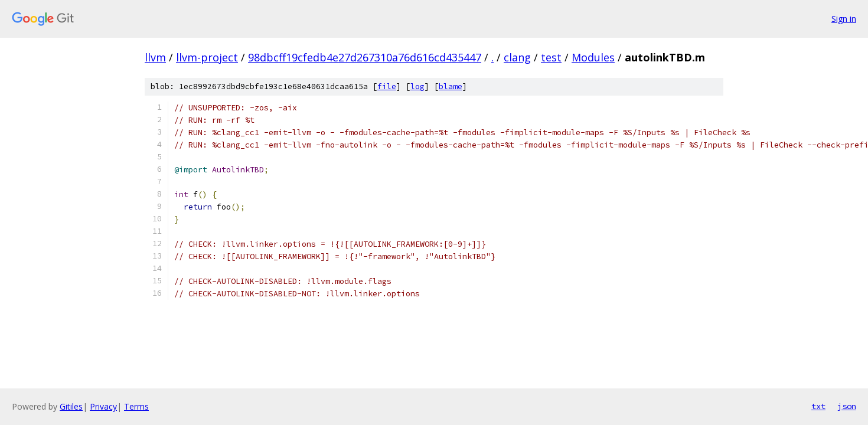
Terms (136, 406)
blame (451, 86)
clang (517, 57)
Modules (593, 57)
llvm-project (207, 57)
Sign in (844, 19)
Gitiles (71, 406)
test (551, 57)
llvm (155, 57)
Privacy (103, 406)
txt (818, 406)
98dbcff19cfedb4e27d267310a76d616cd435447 (365, 57)
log (417, 86)
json (847, 406)
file (387, 86)
